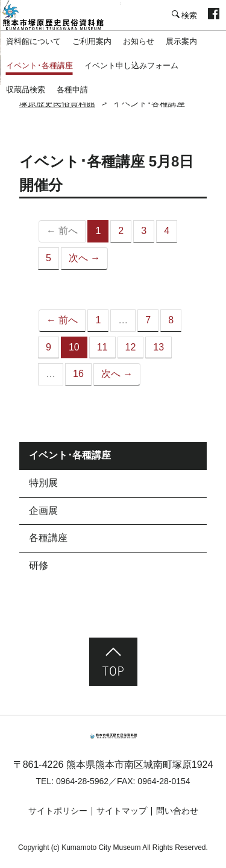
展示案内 (181, 41)
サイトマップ (122, 811)
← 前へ (62, 320)
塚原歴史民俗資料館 (60, 15)
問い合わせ (177, 811)
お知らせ (139, 41)
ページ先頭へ (113, 662)
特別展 (43, 483)
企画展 (43, 511)
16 (78, 374)
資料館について (33, 41)
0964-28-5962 (82, 781)
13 (159, 347)
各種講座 (48, 538)
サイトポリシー (58, 811)
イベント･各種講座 (39, 65)
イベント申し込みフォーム (131, 65)
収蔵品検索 (26, 90)
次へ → (84, 258)
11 (102, 347)
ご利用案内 (92, 41)
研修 (39, 565)
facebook (214, 15)
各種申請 (72, 90)
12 (131, 347)
